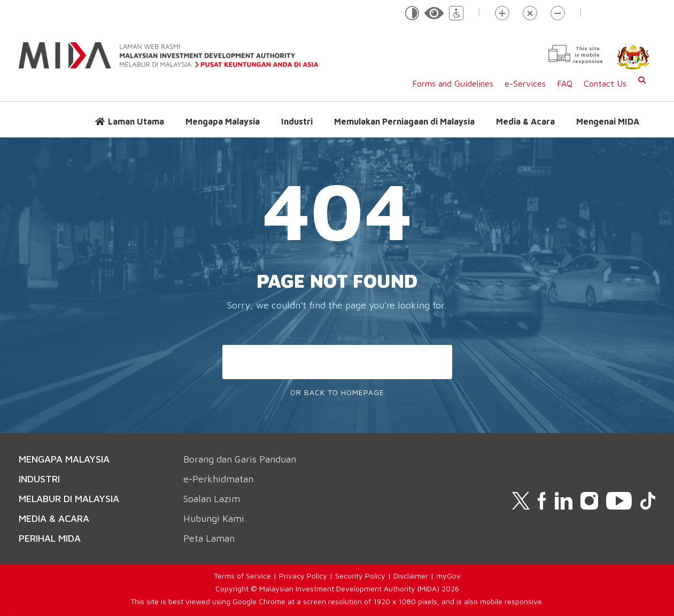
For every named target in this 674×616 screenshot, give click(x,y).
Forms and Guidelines (453, 83)
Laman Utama (136, 121)
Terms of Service (242, 576)
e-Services (525, 83)
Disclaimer (411, 576)
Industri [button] (297, 121)
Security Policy (360, 576)
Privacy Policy (303, 576)
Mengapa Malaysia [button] (223, 121)
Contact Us (605, 83)
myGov (448, 576)
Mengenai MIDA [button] (608, 121)
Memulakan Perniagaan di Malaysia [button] (404, 121)
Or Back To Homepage (337, 392)
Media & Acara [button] (525, 121)
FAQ (565, 83)
